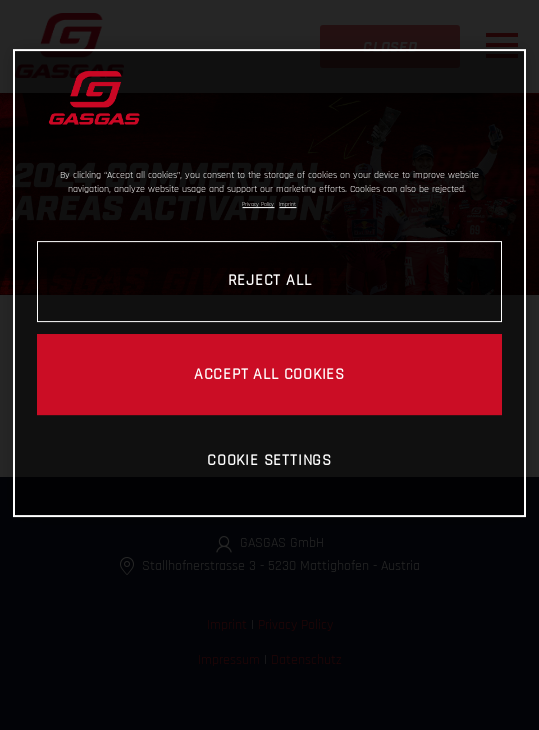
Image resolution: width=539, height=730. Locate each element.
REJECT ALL (270, 280)
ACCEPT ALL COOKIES (269, 374)
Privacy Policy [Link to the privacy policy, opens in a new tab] (258, 204)
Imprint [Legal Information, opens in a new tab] (287, 204)
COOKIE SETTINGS (269, 460)
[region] (269, 283)
